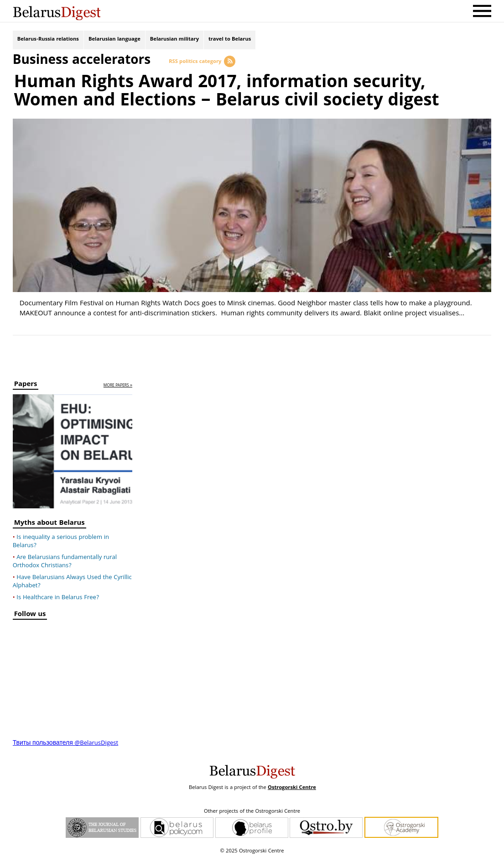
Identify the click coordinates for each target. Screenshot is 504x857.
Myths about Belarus (49, 522)
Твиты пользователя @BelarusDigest (66, 742)
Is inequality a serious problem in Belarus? (61, 540)
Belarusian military (174, 40)
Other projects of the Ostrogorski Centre (252, 810)
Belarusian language (114, 40)
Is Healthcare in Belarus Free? (58, 596)
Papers (26, 384)
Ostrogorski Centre (292, 786)
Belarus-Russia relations (48, 40)
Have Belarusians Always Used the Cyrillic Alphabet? (72, 580)
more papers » (118, 384)
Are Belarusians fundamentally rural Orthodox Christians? (65, 560)
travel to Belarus (230, 40)
